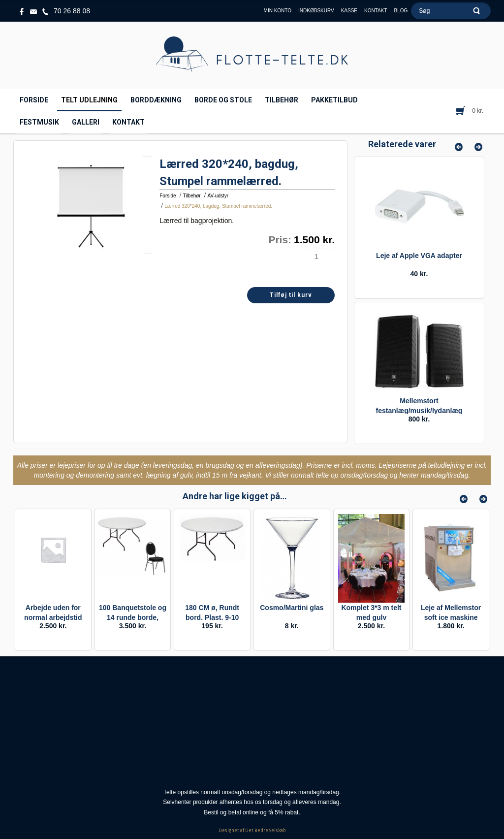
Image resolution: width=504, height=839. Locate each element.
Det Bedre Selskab (266, 831)
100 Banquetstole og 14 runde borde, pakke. (133, 617)
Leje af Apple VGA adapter (419, 256)
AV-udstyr (218, 196)
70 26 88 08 (72, 11)
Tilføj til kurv (291, 295)
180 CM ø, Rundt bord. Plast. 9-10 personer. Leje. (212, 617)
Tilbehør (191, 196)
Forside (168, 196)
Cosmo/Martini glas (292, 608)
